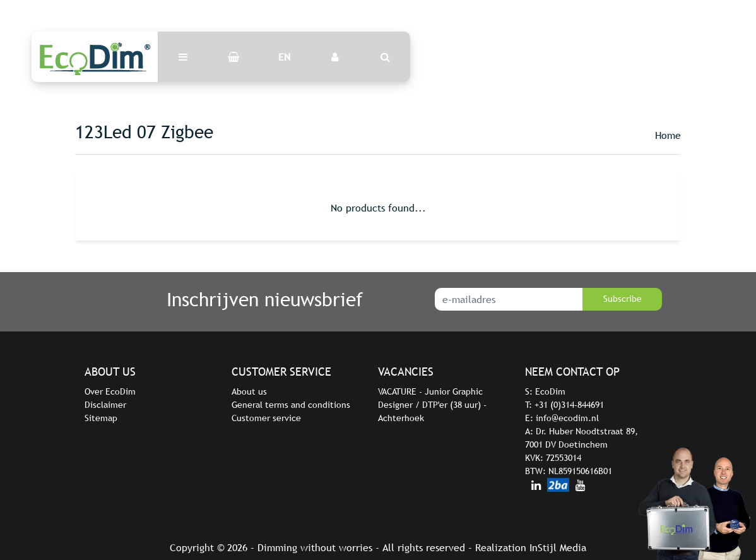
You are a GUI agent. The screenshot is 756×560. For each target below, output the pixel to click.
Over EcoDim (110, 391)
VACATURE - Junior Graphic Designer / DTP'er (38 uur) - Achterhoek (432, 405)
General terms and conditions (291, 405)
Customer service (266, 418)
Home (668, 135)
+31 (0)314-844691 (569, 405)
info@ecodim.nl (567, 418)
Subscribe (623, 299)
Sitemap (101, 418)
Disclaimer (105, 405)
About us (249, 391)
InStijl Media (558, 547)
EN (284, 57)
